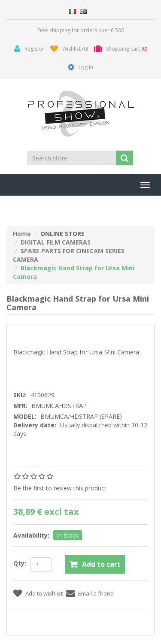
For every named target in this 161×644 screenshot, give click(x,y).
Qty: (20, 563)
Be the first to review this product (60, 488)
